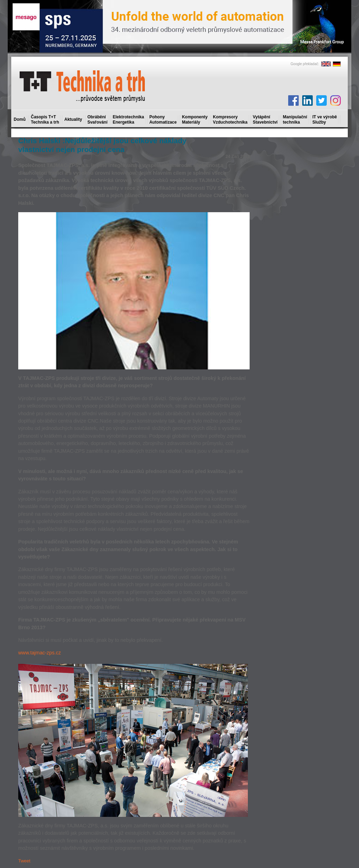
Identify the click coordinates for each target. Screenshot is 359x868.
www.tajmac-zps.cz (40, 653)
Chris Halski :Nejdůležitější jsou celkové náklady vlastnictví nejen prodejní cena (102, 145)
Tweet (24, 861)
